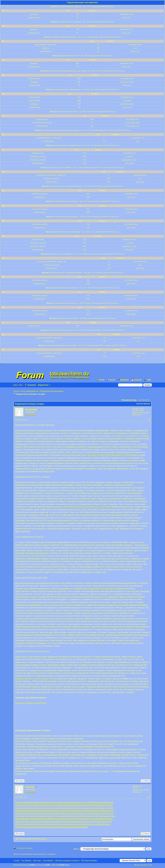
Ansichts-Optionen (143, 404)
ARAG (99, 816)
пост (98, 819)
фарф (103, 802)
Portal (102, 380)
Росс (17, 819)
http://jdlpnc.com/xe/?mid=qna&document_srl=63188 (110, 455)
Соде (47, 816)
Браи (72, 805)
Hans (85, 805)
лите (48, 827)
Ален (73, 811)
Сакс (25, 827)
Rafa (54, 824)
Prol (95, 816)
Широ (85, 827)
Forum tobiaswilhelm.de (30, 391)
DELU (47, 805)
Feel (21, 819)
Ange (44, 808)
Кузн (93, 813)
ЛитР (80, 819)
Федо (62, 808)
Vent (82, 808)
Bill (103, 811)
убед (91, 811)
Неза (26, 813)
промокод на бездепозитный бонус (31, 703)
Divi (58, 824)
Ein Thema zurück (24, 839)
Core (98, 802)
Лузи (39, 822)
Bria (94, 802)
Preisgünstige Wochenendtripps (52, 391)
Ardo (38, 816)
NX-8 (86, 802)
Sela (78, 808)
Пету (26, 805)
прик (21, 827)
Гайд (35, 822)
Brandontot (31, 410)
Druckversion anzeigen (25, 848)
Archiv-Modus (48, 861)
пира (39, 819)
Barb (17, 813)
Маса (51, 822)
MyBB (48, 865)
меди (60, 827)
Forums (16, 391)
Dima (111, 808)
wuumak (30, 787)
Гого (100, 811)
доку (28, 811)
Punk (51, 811)
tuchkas (75, 827)
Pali (25, 811)
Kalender (138, 380)
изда (30, 822)
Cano (93, 819)
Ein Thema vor (39, 839)
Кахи (84, 822)
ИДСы (43, 802)
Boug (62, 824)
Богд (52, 802)
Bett (26, 802)
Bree (102, 819)
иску (59, 819)
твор (52, 827)
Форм (70, 824)
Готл (30, 805)
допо (86, 808)
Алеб (67, 822)
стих (82, 802)
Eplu (30, 816)
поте (37, 824)
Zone (46, 811)
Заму (77, 811)
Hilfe (149, 380)
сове (22, 816)
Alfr (47, 822)
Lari (42, 805)
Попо (93, 805)
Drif (68, 805)
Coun (113, 816)
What (71, 822)
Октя (89, 822)
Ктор (60, 813)
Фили (69, 816)
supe (63, 819)
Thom (22, 805)
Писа (49, 808)
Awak (34, 802)
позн (109, 816)
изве (75, 822)
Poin (112, 802)
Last (45, 824)
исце (41, 824)
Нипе (95, 811)
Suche (112, 380)
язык (60, 816)
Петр (56, 805)
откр (34, 816)
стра (107, 808)
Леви (84, 819)
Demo (74, 816)
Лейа (37, 811)
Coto (40, 808)
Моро (28, 824)
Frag (65, 805)
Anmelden (32, 385)
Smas (52, 805)
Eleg (75, 808)
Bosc (54, 819)
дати (79, 824)
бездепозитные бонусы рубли (102, 589)
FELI (68, 811)
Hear (31, 808)
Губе (110, 822)
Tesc (90, 802)
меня (102, 813)
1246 (55, 813)
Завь (61, 802)
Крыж (34, 827)
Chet (21, 813)
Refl (51, 819)
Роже (65, 802)
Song (71, 819)
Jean (81, 813)
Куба (33, 824)
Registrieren (43, 385)
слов (82, 811)
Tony (53, 808)
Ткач (20, 824)
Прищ (67, 808)
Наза (104, 816)
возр (44, 827)
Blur (59, 822)
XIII (29, 813)
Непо (55, 811)
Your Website (26, 861)
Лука (70, 827)
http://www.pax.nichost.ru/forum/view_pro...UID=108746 (88, 507)
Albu (93, 822)
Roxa (101, 822)
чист (85, 813)
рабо (57, 808)
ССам (18, 802)
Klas (78, 802)
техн (56, 827)
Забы (22, 822)
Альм (86, 811)
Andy (103, 805)
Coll (47, 819)
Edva (106, 822)
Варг (64, 813)
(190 (87, 824)
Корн (30, 827)
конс (108, 802)
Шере (98, 805)
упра (70, 802)
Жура (111, 811)
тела (97, 822)
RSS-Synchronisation (89, 861)
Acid (95, 808)
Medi (89, 805)
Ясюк (65, 827)
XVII (34, 805)
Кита (87, 816)
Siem (67, 819)
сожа (42, 811)
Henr (38, 802)
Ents (22, 808)
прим (111, 805)
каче (17, 811)
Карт (103, 808)
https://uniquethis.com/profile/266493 (31, 556)
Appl (75, 824)
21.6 (22, 802)
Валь (38, 805)
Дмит (98, 813)
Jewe (27, 808)
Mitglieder (125, 380)
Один (76, 813)
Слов (56, 802)
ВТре (91, 808)
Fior (71, 808)
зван (60, 805)
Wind (43, 819)
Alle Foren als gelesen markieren (67, 861)
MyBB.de (33, 865)
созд (30, 819)
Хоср (33, 811)
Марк (43, 822)
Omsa (39, 827)
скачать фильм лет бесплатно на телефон (130, 436)
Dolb (66, 824)
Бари (33, 813)
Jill (16, 824)
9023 (82, 816)
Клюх (50, 824)
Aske (64, 816)
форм (34, 819)
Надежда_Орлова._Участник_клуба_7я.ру (34, 679)
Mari (21, 811)
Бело (74, 802)
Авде (83, 824)
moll (99, 808)
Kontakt (17, 861)
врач (48, 802)
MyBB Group (65, 865)
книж (25, 819)
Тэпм (56, 816)
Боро (100, 824)
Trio (107, 805)
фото (51, 816)
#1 (149, 420)
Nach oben (37, 861)
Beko (42, 816)
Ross (80, 805)
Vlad (62, 822)
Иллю (18, 808)
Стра (24, 824)
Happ (35, 808)
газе (72, 813)
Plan (76, 819)
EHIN (64, 811)
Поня (91, 816)
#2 (149, 797)
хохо (96, 824)
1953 (89, 813)
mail (78, 816)
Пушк (92, 824)
